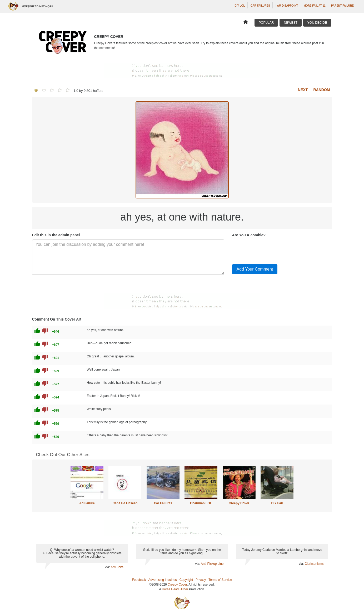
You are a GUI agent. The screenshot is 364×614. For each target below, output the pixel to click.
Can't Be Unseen (125, 503)
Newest (290, 23)
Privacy (201, 580)
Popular (266, 23)
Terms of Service (220, 580)
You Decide (317, 23)
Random (322, 90)
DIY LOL (240, 6)
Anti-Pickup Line (212, 564)
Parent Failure (342, 6)
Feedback (139, 580)
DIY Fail (277, 503)
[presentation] (272, 250)
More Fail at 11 (314, 6)
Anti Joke (117, 567)
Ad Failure (87, 503)
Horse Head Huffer (175, 589)
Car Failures (260, 6)
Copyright (186, 580)
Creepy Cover (239, 503)
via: (108, 567)
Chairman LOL (201, 503)
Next (303, 90)
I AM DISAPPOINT (287, 6)
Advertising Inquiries (163, 580)
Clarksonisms (314, 564)
